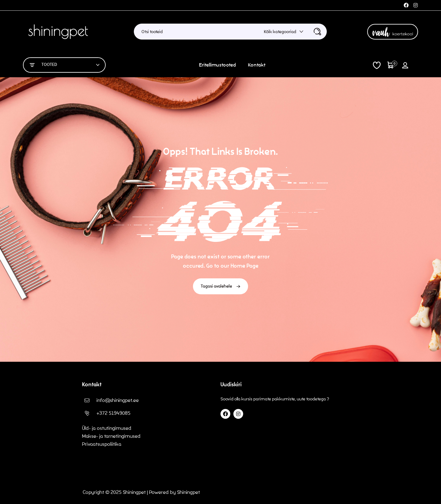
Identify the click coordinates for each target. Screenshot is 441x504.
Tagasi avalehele (221, 286)
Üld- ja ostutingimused (107, 428)
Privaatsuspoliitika (102, 444)
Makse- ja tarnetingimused (111, 436)
